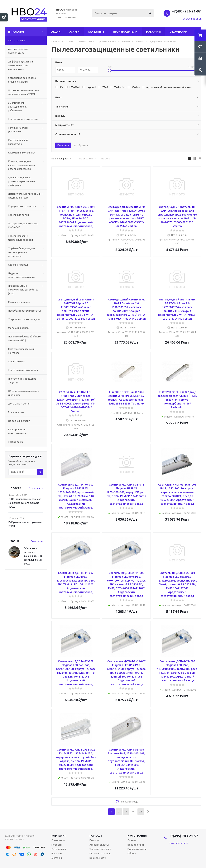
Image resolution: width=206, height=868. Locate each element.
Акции (56, 32)
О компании (178, 32)
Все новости (36, 488)
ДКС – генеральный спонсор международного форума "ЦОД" (25, 503)
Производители (125, 32)
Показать (63, 145)
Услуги (74, 32)
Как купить (96, 32)
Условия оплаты (99, 845)
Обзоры (132, 853)
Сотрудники (59, 849)
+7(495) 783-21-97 (187, 11)
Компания (59, 836)
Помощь (96, 836)
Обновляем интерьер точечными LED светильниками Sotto (33, 556)
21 (141, 811)
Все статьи (37, 541)
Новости (57, 845)
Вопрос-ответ (136, 845)
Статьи (132, 840)
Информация (137, 836)
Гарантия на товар (100, 853)
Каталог (19, 32)
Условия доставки (100, 849)
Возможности (98, 858)
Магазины (153, 32)
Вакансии (57, 853)
